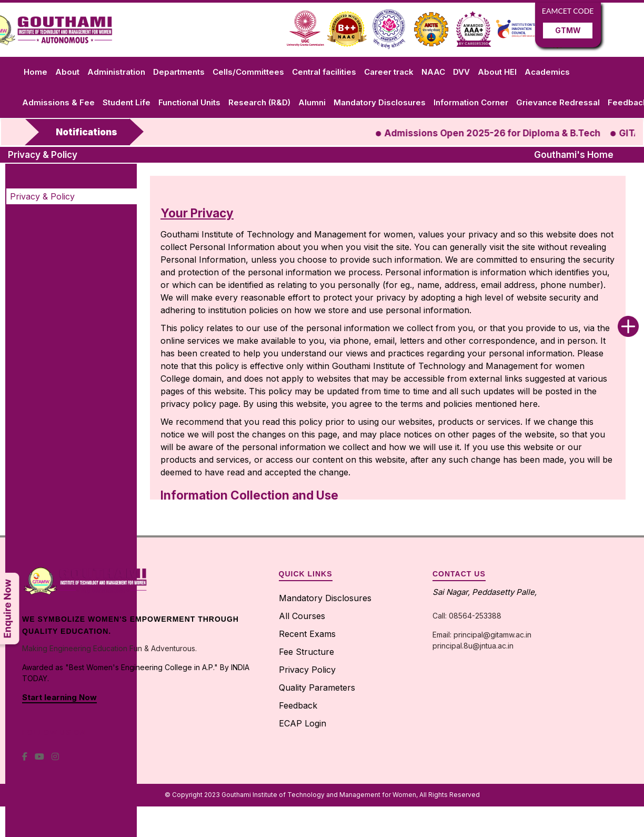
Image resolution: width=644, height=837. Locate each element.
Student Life (127, 102)
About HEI (497, 72)
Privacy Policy (307, 670)
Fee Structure (306, 652)
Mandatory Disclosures (380, 102)
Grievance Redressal (558, 102)
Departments (179, 72)
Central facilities (324, 72)
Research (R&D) (259, 102)
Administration (116, 72)
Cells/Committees (248, 72)
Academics (547, 72)
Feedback (298, 705)
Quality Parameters (317, 687)
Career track (389, 72)
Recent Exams (307, 634)
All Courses (302, 616)
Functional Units (189, 102)
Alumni (312, 102)
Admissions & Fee (58, 102)
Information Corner (471, 102)
